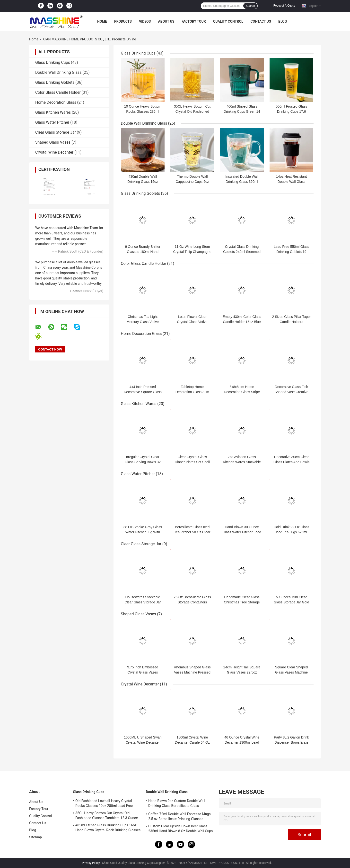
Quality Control (228, 21)
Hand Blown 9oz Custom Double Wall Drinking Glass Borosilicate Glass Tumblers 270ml (177, 804)
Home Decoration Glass (56, 102)
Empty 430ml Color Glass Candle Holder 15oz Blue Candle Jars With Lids (242, 322)
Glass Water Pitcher (52, 122)
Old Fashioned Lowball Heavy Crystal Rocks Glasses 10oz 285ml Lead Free (104, 803)
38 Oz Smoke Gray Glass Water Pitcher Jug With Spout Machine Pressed (143, 532)
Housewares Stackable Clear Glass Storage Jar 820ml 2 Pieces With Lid (143, 602)
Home (102, 21)
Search (250, 6)
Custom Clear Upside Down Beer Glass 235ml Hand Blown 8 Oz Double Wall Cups (181, 829)
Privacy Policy (91, 863)
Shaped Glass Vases (53, 142)
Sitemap (35, 837)
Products (123, 21)
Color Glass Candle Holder (58, 92)
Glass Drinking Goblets (55, 82)
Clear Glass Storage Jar (56, 132)
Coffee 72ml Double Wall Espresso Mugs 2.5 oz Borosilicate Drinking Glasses (179, 816)
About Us (166, 21)
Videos (145, 21)
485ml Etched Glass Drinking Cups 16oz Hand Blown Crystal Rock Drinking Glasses (108, 828)
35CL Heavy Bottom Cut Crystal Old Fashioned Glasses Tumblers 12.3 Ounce (107, 815)
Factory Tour (194, 21)
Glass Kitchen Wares (53, 112)
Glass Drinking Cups (53, 62)
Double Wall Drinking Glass (58, 72)
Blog (283, 21)
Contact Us (261, 21)
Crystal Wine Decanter (54, 152)
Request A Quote (284, 6)
